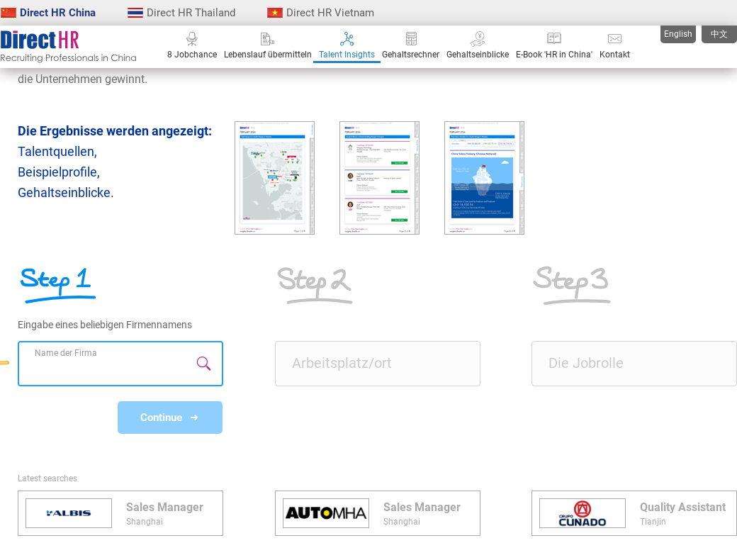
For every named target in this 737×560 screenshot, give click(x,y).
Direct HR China (48, 13)
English (678, 34)
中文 (719, 34)
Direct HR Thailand (181, 13)
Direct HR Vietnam (321, 13)
